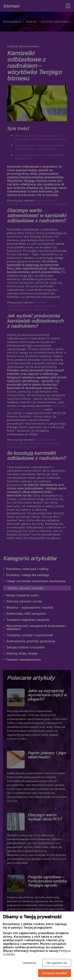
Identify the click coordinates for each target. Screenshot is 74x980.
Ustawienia (29, 963)
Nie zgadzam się (57, 963)
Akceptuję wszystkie (55, 973)
